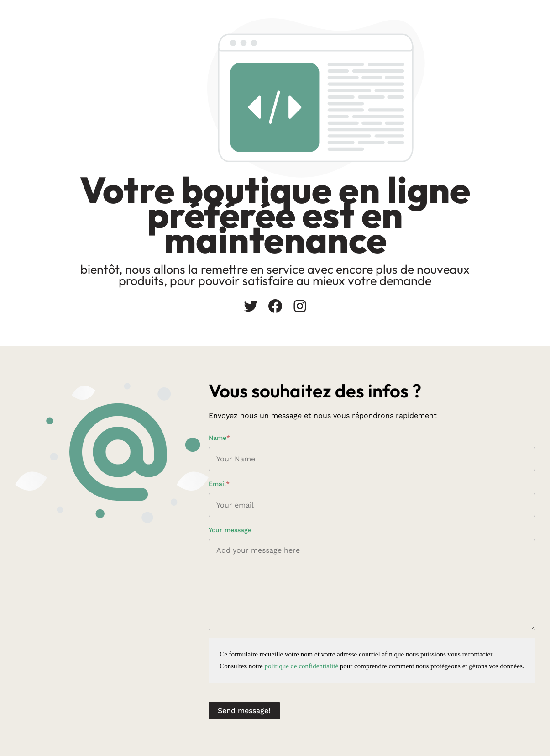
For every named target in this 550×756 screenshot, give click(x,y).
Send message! (244, 711)
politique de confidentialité (301, 666)
